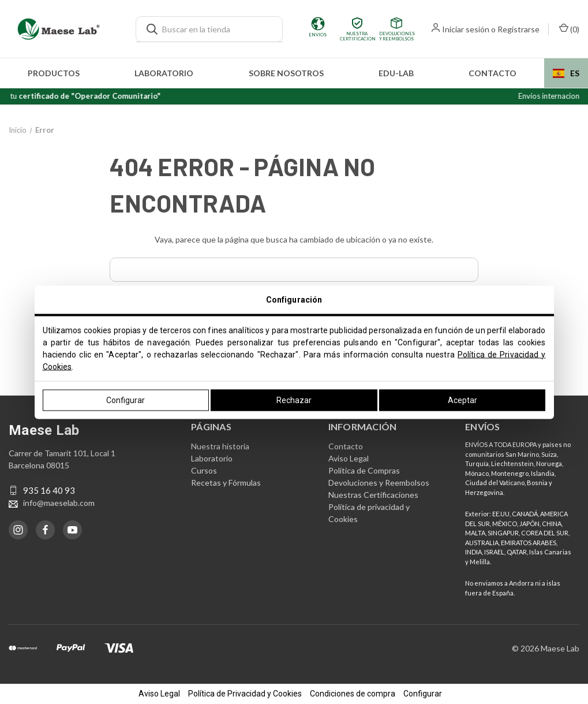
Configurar (126, 400)
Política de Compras (364, 470)
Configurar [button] (423, 694)
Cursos (204, 470)
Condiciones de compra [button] (353, 694)
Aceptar (462, 400)
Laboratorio (164, 73)
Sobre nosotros (286, 73)
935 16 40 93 (49, 490)
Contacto (493, 73)
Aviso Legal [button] (159, 694)
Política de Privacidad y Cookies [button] (245, 694)
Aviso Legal (349, 458)
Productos (54, 73)
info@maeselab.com (59, 503)
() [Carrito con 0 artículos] (569, 29)
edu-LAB (396, 73)
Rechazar (294, 400)
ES (566, 73)
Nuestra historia (220, 446)
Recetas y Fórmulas (226, 483)
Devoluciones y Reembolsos (379, 483)
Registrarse (518, 29)
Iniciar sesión (466, 29)
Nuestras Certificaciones (373, 495)
